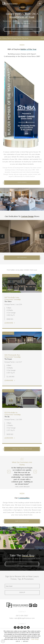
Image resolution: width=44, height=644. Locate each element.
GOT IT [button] (18, 641)
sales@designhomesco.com (24, 618)
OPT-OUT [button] (26, 641)
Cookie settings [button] (35, 639)
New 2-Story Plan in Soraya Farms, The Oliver (17, 38)
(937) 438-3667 (13, 559)
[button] (40, 4)
